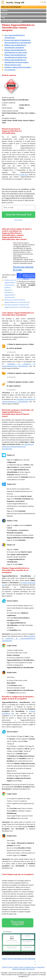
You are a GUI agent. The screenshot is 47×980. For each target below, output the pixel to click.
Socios (11, 967)
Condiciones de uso (30, 967)
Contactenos (41, 967)
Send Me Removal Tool (19, 215)
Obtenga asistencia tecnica (13, 65)
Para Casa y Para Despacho (11, 7)
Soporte (21, 967)
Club (3, 18)
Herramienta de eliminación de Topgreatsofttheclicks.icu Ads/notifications (18, 447)
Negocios (5, 10)
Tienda (16, 967)
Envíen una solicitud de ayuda (23, 268)
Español (43, 2)
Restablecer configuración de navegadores (18, 67)
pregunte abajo (24, 175)
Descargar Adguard (18, 923)
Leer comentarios (10, 70)
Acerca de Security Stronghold (12, 21)
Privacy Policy (19, 220)
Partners (5, 14)
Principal (5, 967)
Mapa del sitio (31, 969)
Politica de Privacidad (19, 969)
